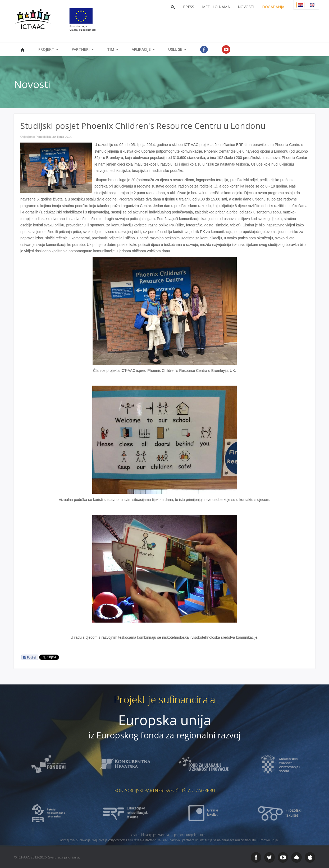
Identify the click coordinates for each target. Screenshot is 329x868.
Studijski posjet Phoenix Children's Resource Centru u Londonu (143, 126)
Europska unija (165, 720)
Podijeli (29, 657)
